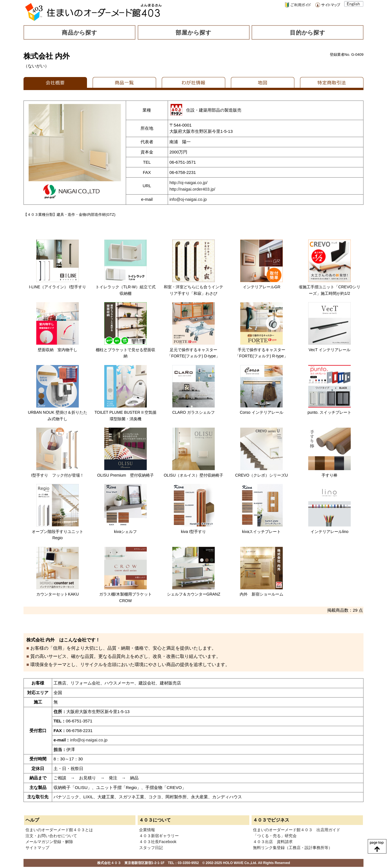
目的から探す (308, 33)
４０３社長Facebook (158, 842)
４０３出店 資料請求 (273, 842)
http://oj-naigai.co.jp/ (188, 183)
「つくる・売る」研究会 (275, 836)
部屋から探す (193, 33)
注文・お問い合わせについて (51, 836)
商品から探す (80, 33)
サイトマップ (37, 848)
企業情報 (147, 830)
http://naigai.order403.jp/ (192, 189)
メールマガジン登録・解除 (49, 842)
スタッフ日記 (151, 848)
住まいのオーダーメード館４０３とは (59, 830)
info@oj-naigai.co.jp (188, 199)
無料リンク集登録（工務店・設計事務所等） (293, 848)
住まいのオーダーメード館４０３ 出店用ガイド (297, 830)
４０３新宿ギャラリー (159, 836)
